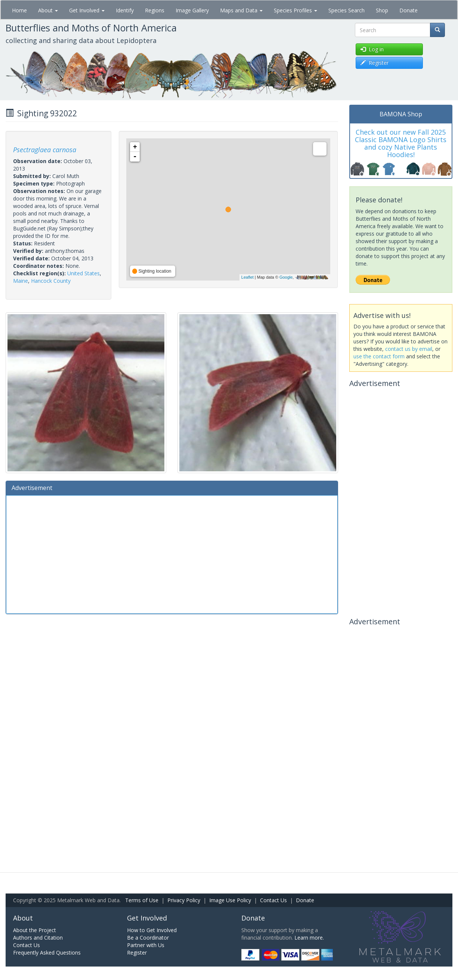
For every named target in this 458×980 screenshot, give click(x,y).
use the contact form (379, 356)
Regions (155, 10)
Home (19, 10)
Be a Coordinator (148, 938)
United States (83, 273)
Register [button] (375, 63)
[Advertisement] (172, 554)
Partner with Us (146, 945)
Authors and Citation (38, 938)
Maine (21, 281)
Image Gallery (192, 10)
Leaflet (247, 277)
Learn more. (309, 938)
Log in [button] (372, 49)
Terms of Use (142, 900)
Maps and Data (241, 10)
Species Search (346, 10)
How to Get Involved (152, 930)
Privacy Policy (184, 900)
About (48, 10)
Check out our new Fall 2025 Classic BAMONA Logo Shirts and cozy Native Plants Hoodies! (401, 143)
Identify (125, 10)
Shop (382, 10)
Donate (409, 10)
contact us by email (409, 349)
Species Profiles (295, 10)
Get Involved (87, 10)
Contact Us (273, 900)
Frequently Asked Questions (47, 953)
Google (286, 277)
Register (137, 953)
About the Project (35, 930)
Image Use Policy (230, 900)
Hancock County (51, 281)
